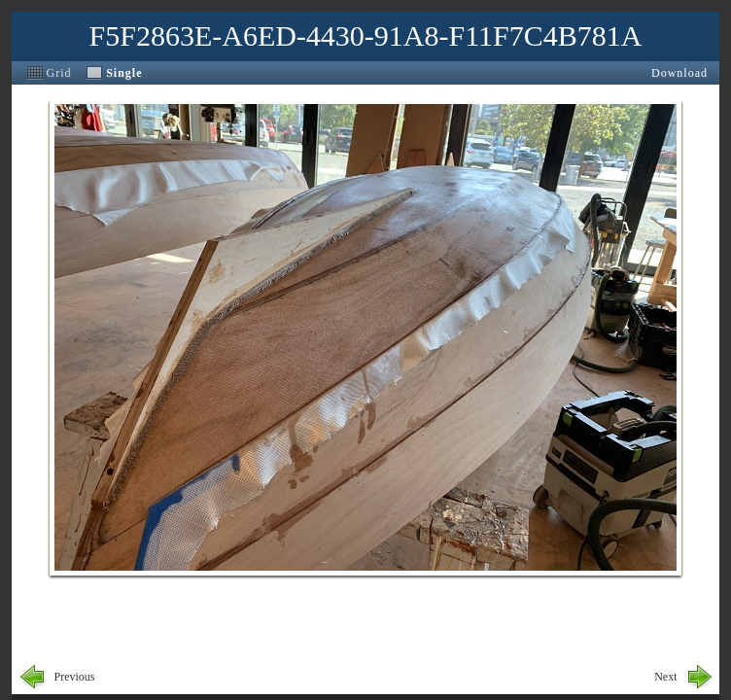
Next (665, 677)
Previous (75, 677)
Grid (59, 73)
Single (124, 73)
